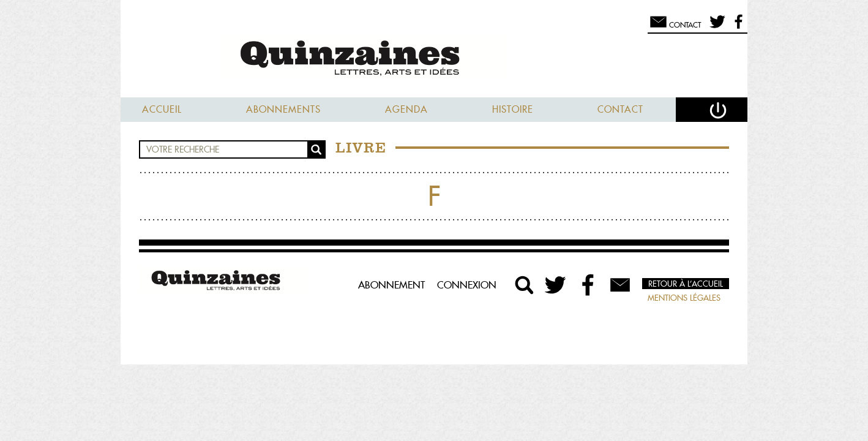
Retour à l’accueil (686, 284)
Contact (620, 109)
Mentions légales (684, 298)
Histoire (513, 109)
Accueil (162, 109)
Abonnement (391, 285)
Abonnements (283, 109)
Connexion (467, 285)
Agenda (406, 109)
